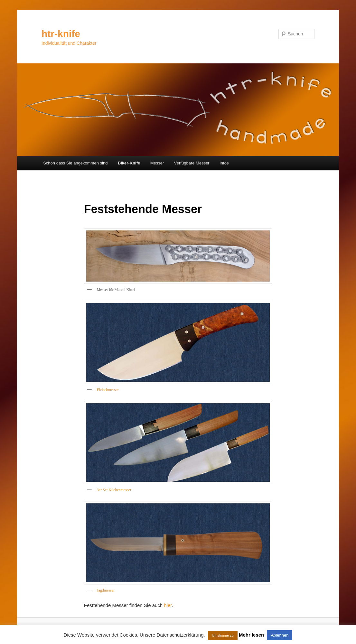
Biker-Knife (129, 163)
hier (168, 605)
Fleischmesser (108, 390)
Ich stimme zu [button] (223, 635)
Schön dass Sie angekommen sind (75, 163)
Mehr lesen (251, 635)
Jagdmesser (106, 590)
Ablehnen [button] (280, 635)
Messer (157, 163)
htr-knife (61, 34)
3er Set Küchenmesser (114, 490)
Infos (224, 163)
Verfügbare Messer (192, 163)
